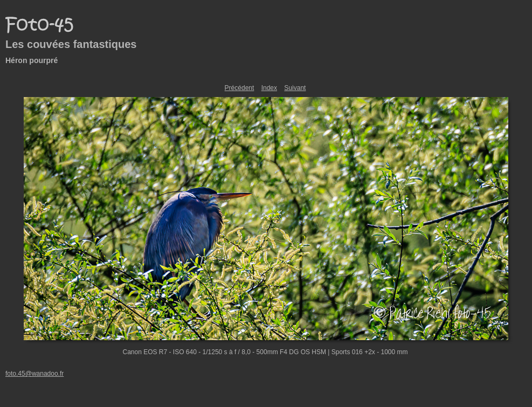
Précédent (240, 88)
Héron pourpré (32, 60)
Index (269, 88)
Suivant (295, 88)
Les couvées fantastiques (71, 44)
